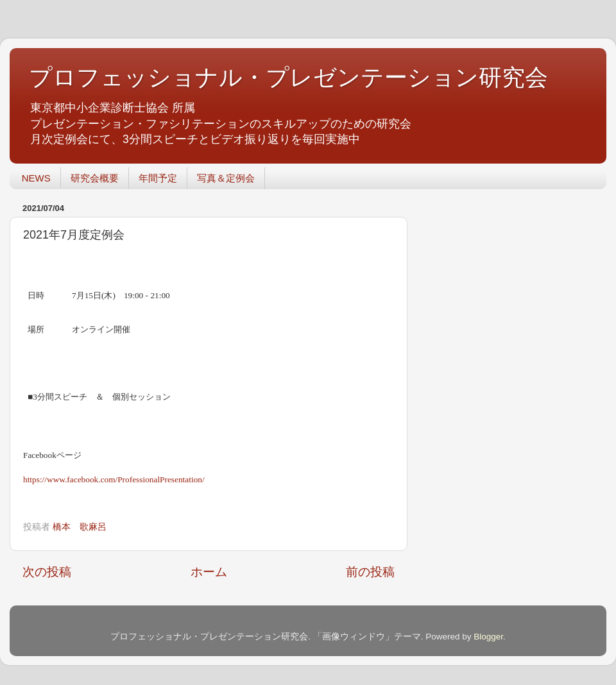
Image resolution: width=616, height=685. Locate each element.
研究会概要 (95, 178)
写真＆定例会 (226, 178)
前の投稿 (370, 572)
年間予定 (158, 178)
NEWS (36, 178)
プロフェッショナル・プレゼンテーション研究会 (288, 77)
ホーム (209, 572)
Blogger (488, 637)
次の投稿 (47, 572)
